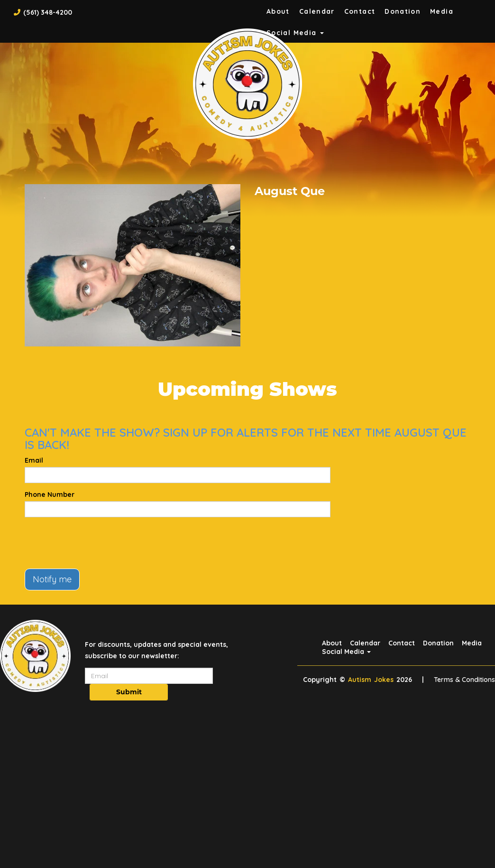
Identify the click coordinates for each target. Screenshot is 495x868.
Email (34, 460)
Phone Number (50, 495)
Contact (360, 11)
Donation (403, 11)
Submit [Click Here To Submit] (129, 692)
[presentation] (97, 543)
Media (442, 11)
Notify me (52, 579)
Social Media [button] (346, 652)
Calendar (317, 11)
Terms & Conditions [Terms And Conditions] (464, 680)
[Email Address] (149, 676)
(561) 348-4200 (48, 12)
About (278, 11)
